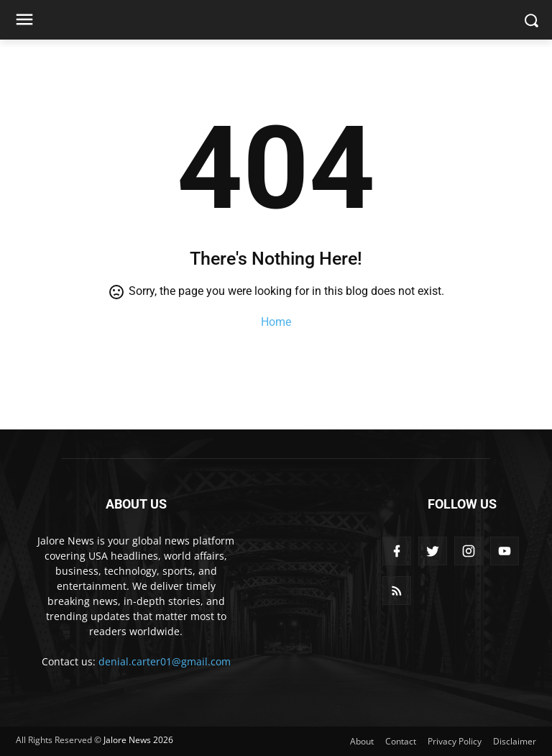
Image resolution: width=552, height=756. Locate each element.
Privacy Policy (455, 741)
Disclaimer (515, 741)
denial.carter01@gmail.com (165, 661)
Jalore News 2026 (138, 740)
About (362, 741)
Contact (401, 741)
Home (276, 322)
